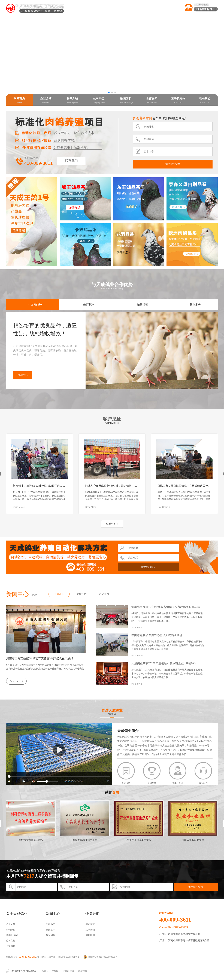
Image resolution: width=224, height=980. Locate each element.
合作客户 (152, 100)
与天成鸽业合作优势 (112, 285)
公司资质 (11, 946)
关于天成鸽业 (17, 914)
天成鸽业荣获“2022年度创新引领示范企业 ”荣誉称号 (164, 663)
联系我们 (205, 100)
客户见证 (112, 419)
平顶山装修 (68, 971)
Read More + (19, 507)
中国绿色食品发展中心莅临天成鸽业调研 (157, 635)
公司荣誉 (11, 941)
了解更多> (22, 375)
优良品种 (33, 304)
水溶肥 (44, 971)
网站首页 (19, 100)
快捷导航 (93, 914)
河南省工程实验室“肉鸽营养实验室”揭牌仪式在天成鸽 (40, 658)
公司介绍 (11, 924)
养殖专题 (83, 971)
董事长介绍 (178, 100)
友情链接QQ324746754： (25, 971)
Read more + (16, 681)
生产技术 (86, 304)
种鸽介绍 (72, 100)
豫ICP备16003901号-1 (68, 957)
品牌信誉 (138, 304)
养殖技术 (125, 100)
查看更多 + (112, 524)
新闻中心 (17, 594)
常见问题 (104, 594)
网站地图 (90, 935)
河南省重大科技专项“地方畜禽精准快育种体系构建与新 (166, 607)
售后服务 (191, 304)
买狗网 (55, 971)
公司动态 (99, 100)
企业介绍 (46, 100)
